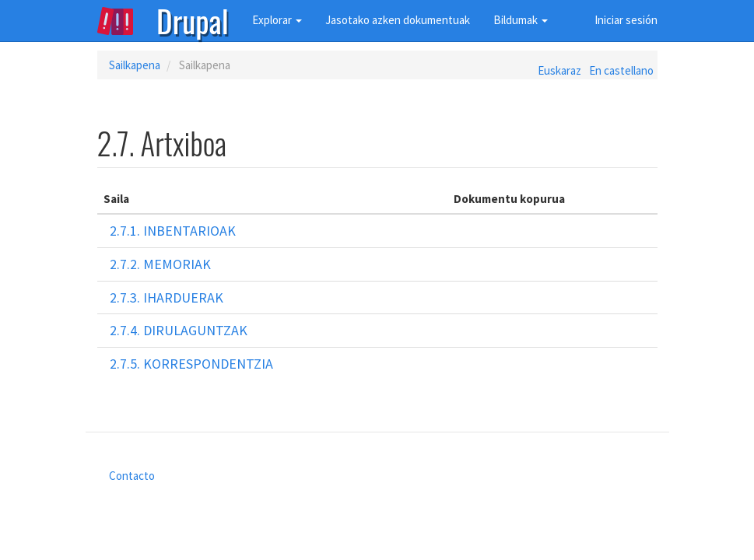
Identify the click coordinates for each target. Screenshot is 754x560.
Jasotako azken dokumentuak (398, 20)
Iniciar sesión (626, 20)
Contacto (132, 476)
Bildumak (521, 20)
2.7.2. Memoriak (160, 264)
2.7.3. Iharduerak (167, 297)
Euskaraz (559, 70)
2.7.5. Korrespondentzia (191, 364)
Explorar (277, 20)
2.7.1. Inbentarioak (173, 231)
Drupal (193, 19)
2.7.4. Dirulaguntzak (179, 330)
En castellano (621, 70)
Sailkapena (135, 65)
